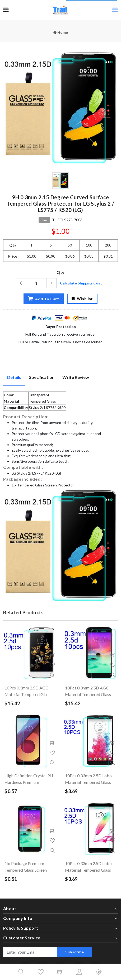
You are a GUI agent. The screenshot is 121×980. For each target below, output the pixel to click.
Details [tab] (14, 377)
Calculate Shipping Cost (81, 283)
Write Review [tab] (76, 377)
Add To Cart (43, 298)
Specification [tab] (42, 377)
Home (60, 32)
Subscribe (75, 952)
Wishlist (82, 299)
